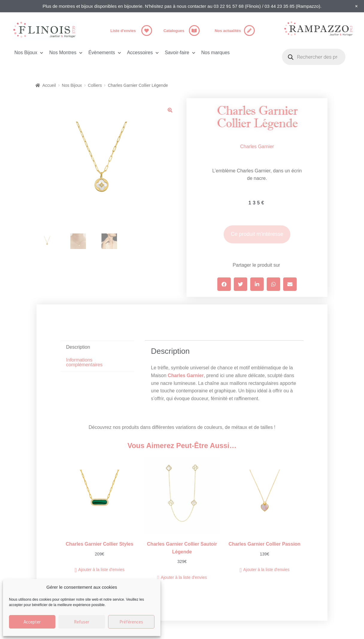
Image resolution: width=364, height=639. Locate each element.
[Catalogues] (194, 31)
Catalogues (174, 31)
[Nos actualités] (249, 31)
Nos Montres (66, 53)
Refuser (82, 622)
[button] (170, 110)
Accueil (49, 85)
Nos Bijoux (29, 53)
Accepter (32, 622)
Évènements (105, 53)
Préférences (131, 622)
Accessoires (143, 53)
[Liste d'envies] (147, 31)
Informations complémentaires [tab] (84, 362)
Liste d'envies (123, 31)
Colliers (95, 85)
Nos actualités (228, 31)
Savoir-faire (180, 53)
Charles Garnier (257, 147)
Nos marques (215, 53)
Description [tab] (78, 347)
